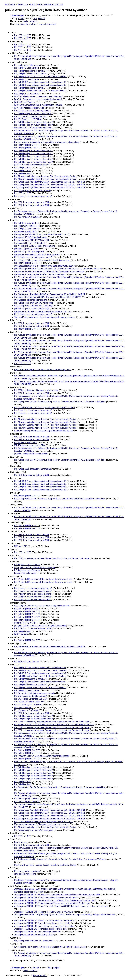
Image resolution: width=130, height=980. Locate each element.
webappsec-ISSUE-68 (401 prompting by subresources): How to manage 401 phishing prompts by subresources (65, 915)
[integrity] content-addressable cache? (31, 454)
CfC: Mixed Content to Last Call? (29, 702)
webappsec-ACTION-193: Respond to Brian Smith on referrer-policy (45, 920)
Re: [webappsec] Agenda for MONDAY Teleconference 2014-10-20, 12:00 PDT (50, 182)
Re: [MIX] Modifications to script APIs (31, 71)
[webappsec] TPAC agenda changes (31, 237)
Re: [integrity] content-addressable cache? (33, 196)
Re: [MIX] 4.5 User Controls (27, 68)
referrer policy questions (25, 874)
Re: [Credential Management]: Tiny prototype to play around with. (44, 579)
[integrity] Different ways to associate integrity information (40, 626)
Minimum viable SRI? (24, 707)
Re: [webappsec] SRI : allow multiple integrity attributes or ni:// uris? (45, 407)
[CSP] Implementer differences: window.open (34, 567)
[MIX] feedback (21, 634)
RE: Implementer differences (27, 565)
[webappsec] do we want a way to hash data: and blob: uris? (41, 234)
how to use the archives (26, 24)
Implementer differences (25, 573)
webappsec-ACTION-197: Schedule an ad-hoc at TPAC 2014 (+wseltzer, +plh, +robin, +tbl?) (56, 900)
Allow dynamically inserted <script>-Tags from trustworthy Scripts (43, 431)
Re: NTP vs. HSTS (23, 35)
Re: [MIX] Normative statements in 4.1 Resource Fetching (40, 91)
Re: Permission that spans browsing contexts (34, 693)
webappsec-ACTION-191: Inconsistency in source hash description (44, 926)
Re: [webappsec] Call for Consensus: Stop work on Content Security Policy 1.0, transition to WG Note (60, 402)
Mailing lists (23, 4)
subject (41, 19)
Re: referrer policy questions (27, 217)
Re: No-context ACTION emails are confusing (35, 246)
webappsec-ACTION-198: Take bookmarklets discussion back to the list (46, 898)
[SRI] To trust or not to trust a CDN (30, 445)
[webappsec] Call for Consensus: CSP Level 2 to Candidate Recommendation (49, 271)
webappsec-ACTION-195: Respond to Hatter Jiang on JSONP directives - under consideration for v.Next (61, 906)
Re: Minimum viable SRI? (26, 232)
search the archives (47, 24)
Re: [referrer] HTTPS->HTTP (27, 145)
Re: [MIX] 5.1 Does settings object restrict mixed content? (40, 82)
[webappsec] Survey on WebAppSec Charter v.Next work (40, 274)
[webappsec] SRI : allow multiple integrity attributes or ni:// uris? (43, 311)
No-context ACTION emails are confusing (33, 128)
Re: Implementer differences (27, 65)
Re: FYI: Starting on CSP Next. (28, 119)
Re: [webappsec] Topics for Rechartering (32, 190)
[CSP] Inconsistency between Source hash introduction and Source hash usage (50, 947)
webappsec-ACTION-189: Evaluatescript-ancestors (37, 932)
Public (33, 4)
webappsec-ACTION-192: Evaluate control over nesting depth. (42, 923)
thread (21, 19)
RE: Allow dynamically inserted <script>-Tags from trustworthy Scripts (45, 865)
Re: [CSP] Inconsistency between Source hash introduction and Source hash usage (52, 558)
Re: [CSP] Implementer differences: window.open (36, 390)
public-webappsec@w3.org (50, 4)
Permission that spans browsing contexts (33, 111)
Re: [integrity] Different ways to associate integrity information (42, 260)
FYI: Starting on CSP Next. (26, 710)
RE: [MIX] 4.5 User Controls (27, 661)
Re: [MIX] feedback (23, 168)
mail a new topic (30, 21)
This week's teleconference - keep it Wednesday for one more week (45, 317)
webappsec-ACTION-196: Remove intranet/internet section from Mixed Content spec (52, 903)
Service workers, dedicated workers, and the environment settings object (47, 142)
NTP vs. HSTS (21, 546)
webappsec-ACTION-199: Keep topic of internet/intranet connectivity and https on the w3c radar (57, 895)
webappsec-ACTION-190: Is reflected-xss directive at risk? (41, 929)
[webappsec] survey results (26, 249)
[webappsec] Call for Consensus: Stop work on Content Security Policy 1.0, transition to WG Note (58, 269)
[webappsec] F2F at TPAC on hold (30, 243)
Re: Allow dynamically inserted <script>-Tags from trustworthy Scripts (45, 176)
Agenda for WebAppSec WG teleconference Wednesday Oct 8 (42, 370)
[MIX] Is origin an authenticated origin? (32, 165)
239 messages (17, 16)
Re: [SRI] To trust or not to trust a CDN (32, 202)
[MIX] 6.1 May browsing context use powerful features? (39, 96)
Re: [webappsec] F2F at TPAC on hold (31, 240)
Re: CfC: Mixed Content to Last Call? (31, 116)
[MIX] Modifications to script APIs (29, 108)
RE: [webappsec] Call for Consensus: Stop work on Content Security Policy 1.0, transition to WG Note (60, 859)
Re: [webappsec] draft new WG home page (34, 303)
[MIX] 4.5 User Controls (25, 102)
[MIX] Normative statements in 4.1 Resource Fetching (38, 105)
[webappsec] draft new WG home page (32, 309)
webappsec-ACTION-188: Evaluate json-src (34, 935)
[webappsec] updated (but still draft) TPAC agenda (37, 254)
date (35, 19)
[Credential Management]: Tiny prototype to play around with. (42, 824)
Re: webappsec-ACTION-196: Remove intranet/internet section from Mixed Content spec (54, 724)
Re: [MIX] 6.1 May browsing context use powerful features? (41, 76)
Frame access (21, 842)
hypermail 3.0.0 (40, 975)
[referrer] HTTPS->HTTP (25, 623)
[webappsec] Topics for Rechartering (31, 300)
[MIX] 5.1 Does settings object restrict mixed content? (38, 99)
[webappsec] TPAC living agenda (29, 252)
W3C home (10, 4)
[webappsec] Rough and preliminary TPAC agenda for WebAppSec (44, 266)
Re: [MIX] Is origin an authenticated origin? (33, 113)
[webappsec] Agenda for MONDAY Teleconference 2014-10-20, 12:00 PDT (48, 297)
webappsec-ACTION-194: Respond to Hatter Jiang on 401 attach (44, 912)
